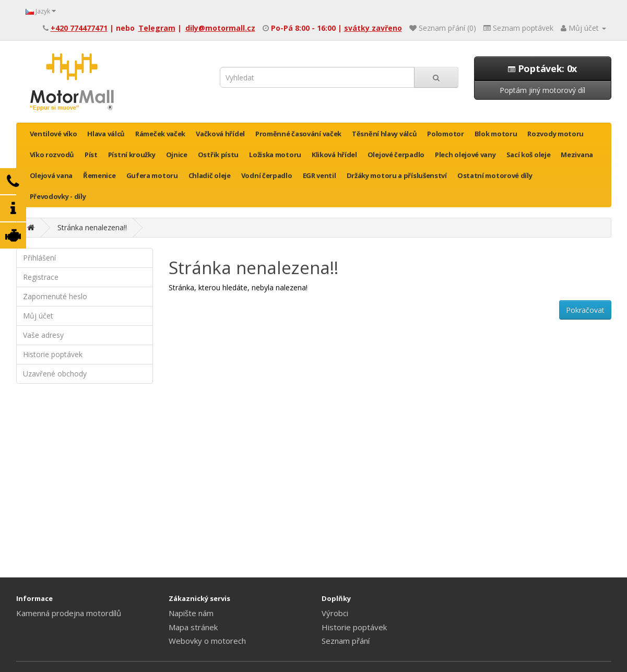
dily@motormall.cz (220, 28)
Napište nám (191, 613)
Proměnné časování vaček (298, 134)
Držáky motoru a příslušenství (397, 175)
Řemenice (99, 175)
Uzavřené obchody (55, 374)
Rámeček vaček (160, 134)
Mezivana (577, 155)
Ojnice (177, 155)
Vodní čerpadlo (267, 175)
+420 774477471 (79, 28)
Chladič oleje (210, 175)
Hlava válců (106, 134)
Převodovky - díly (58, 196)
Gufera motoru (152, 175)
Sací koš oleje (529, 155)
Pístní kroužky (132, 155)
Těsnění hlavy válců (384, 134)
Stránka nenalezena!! (92, 227)
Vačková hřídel (220, 134)
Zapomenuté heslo (55, 296)
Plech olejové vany (465, 155)
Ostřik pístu (218, 155)
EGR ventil (320, 175)
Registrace (41, 277)
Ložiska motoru (275, 155)
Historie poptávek (53, 354)
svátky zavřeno (373, 28)
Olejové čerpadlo (396, 155)
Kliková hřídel (334, 155)
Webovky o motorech (207, 641)
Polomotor (445, 134)
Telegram (157, 28)
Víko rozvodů (52, 155)
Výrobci (335, 613)
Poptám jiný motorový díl (542, 90)
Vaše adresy (43, 335)
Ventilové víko (54, 134)
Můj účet (38, 316)
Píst (91, 155)
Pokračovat (585, 310)
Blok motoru (496, 134)
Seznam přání (346, 641)
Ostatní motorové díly (495, 175)
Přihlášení (39, 258)
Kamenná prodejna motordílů (69, 613)
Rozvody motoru (555, 134)
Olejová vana (51, 175)
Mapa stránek (193, 627)
